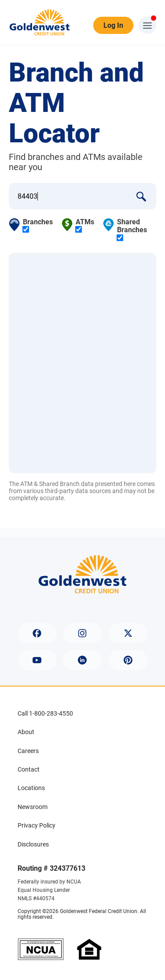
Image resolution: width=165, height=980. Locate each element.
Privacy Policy (37, 825)
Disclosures (33, 844)
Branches (38, 226)
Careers (28, 751)
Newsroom (33, 807)
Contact (29, 769)
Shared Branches (132, 230)
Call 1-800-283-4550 (45, 713)
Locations (31, 788)
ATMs (85, 226)
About (26, 732)
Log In (113, 25)
